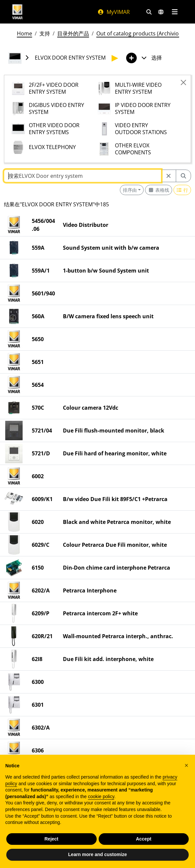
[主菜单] (175, 12)
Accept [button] (144, 839)
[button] (186, 765)
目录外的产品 (73, 33)
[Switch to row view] (182, 190)
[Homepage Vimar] (18, 12)
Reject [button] (51, 839)
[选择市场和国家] (161, 12)
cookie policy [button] (101, 796)
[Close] (183, 82)
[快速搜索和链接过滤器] (149, 12)
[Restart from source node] (169, 176)
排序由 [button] (130, 190)
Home (24, 33)
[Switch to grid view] (159, 190)
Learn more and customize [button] (97, 854)
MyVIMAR (114, 12)
